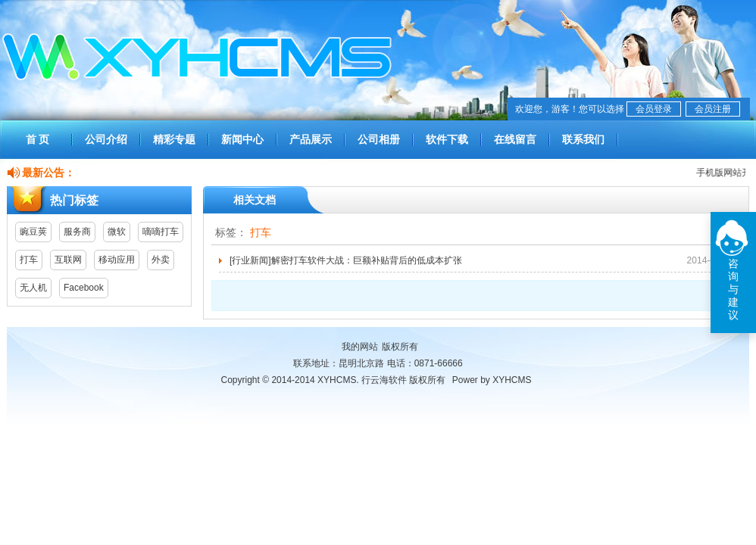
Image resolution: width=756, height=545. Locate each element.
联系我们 (583, 139)
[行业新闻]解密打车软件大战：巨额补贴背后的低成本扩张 (346, 260)
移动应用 (117, 260)
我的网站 (360, 347)
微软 (117, 232)
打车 (29, 260)
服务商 (77, 232)
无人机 (33, 288)
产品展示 (311, 139)
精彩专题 (174, 139)
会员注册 (713, 109)
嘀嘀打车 (161, 232)
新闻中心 (242, 139)
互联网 (68, 260)
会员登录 (654, 109)
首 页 (38, 139)
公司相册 (379, 139)
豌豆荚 (33, 232)
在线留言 (515, 139)
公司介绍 (106, 139)
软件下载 (447, 139)
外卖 (161, 260)
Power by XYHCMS (492, 380)
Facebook (84, 288)
